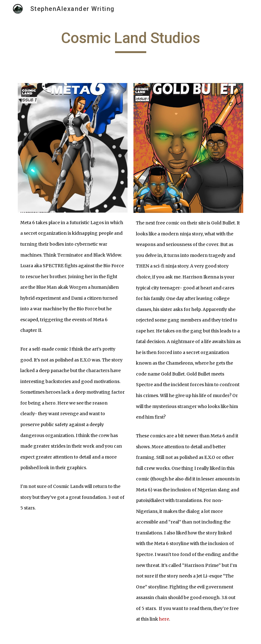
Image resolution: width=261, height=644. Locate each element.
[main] (131, 41)
